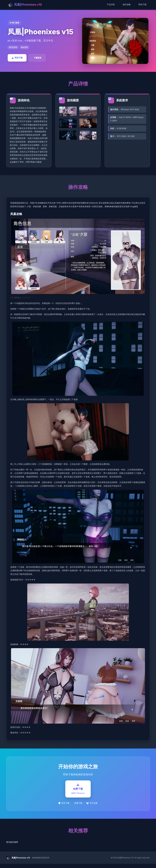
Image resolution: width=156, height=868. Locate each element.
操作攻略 (127, 4)
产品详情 (111, 4)
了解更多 (38, 58)
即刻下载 (142, 4)
